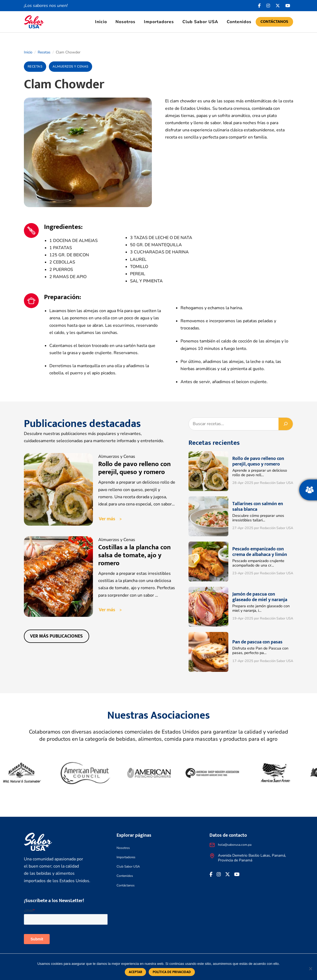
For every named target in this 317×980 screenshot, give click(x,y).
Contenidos (239, 22)
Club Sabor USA (200, 22)
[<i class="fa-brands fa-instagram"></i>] (268, 6)
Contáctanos (274, 22)
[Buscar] (286, 424)
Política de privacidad (172, 972)
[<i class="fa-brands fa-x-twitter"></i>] (278, 6)
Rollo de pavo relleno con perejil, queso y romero (134, 468)
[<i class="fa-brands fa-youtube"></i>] (288, 6)
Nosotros (125, 22)
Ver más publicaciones (56, 636)
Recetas (44, 52)
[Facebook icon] (260, 6)
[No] (310, 969)
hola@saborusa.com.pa (235, 845)
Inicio (101, 22)
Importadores (159, 22)
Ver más (107, 519)
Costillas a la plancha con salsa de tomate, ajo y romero (134, 555)
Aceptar (135, 972)
